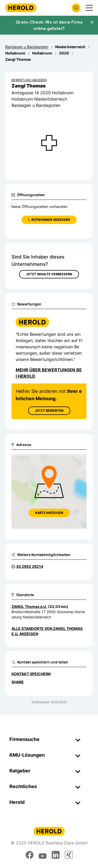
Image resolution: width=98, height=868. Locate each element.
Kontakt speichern (31, 674)
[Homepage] (21, 8)
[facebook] (30, 855)
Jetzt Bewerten (49, 411)
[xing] (69, 855)
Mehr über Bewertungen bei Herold (49, 373)
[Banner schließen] (92, 22)
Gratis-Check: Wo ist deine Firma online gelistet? (49, 25)
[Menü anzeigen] (89, 8)
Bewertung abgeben (29, 80)
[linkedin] (56, 855)
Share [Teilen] (18, 682)
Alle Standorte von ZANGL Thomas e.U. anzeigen (47, 631)
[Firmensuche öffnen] (76, 8)
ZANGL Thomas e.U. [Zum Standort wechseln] (29, 606)
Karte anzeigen (49, 513)
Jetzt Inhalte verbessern (49, 274)
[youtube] (43, 855)
